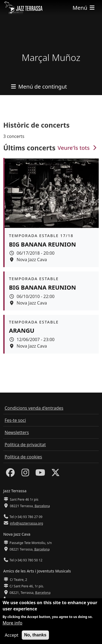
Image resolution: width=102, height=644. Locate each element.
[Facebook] (10, 474)
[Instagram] (25, 474)
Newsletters (17, 432)
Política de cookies (23, 457)
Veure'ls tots (78, 148)
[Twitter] (55, 474)
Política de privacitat (25, 445)
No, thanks (35, 635)
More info (12, 623)
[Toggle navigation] (84, 8)
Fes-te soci (15, 420)
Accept (11, 636)
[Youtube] (40, 474)
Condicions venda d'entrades (34, 408)
